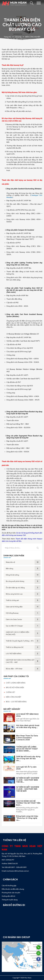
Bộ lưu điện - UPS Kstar (14, 669)
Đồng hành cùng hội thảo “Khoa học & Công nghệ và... (27, 818)
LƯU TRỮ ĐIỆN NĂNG (14, 654)
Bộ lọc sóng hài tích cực (14, 594)
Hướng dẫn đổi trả (8, 896)
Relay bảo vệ (10, 562)
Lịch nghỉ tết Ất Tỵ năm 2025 (26, 768)
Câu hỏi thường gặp (9, 886)
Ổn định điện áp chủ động (15, 588)
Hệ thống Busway (12, 613)
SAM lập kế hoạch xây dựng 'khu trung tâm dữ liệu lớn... (28, 759)
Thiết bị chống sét (12, 600)
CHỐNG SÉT (11, 692)
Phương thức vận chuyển (11, 893)
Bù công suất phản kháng (15, 581)
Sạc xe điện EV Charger (14, 626)
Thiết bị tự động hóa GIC (15, 647)
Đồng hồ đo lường (12, 575)
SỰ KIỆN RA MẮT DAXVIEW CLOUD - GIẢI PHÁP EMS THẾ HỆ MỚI (28, 789)
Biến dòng (10, 569)
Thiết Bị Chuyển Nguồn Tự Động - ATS (20, 641)
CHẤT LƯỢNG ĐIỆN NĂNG (16, 683)
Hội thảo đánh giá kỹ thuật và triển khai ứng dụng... (28, 726)
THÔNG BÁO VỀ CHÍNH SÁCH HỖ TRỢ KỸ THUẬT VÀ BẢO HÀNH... (27, 749)
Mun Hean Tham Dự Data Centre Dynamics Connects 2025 (27, 738)
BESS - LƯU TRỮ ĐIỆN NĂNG (16, 702)
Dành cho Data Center (14, 619)
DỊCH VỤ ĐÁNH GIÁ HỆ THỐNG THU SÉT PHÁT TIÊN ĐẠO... (28, 803)
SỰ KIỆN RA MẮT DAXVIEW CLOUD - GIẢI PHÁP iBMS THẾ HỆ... (28, 780)
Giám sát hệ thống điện (14, 607)
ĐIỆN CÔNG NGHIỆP (13, 697)
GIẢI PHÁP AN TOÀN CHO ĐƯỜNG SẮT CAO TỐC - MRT (20, 661)
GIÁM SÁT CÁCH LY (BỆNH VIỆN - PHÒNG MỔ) (18, 633)
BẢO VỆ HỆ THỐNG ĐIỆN (15, 688)
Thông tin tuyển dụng (10, 900)
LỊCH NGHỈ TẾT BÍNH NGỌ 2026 (27, 715)
